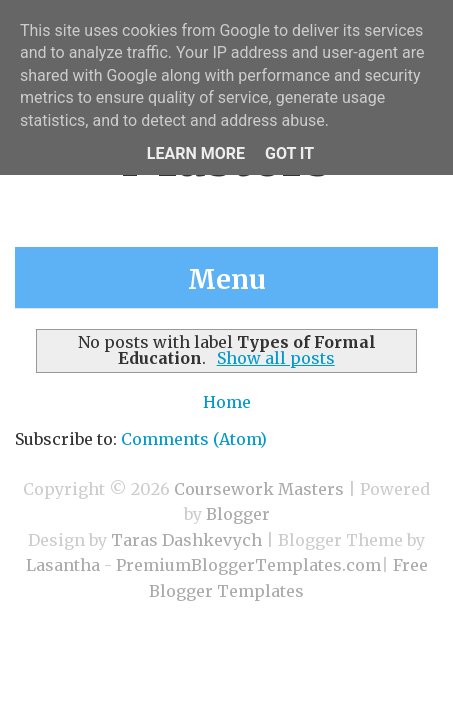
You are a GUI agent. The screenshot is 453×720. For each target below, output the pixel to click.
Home (227, 402)
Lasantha (63, 565)
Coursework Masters (259, 489)
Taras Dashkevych (186, 540)
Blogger (238, 514)
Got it (289, 153)
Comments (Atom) (194, 439)
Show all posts (276, 358)
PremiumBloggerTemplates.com (248, 565)
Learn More (196, 153)
